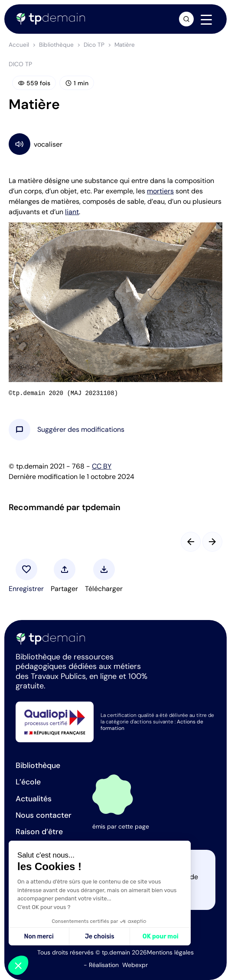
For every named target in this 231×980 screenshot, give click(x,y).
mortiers (160, 191)
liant (72, 212)
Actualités (34, 799)
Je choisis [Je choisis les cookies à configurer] (100, 937)
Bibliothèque (56, 45)
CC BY (102, 466)
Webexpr (135, 965)
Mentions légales (170, 952)
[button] (81, 430)
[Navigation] (206, 19)
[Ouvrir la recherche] (186, 19)
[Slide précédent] (191, 542)
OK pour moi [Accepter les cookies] (161, 937)
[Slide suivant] (212, 542)
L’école (28, 782)
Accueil (19, 45)
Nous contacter (44, 815)
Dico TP (94, 45)
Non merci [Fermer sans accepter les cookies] (39, 937)
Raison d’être (39, 832)
